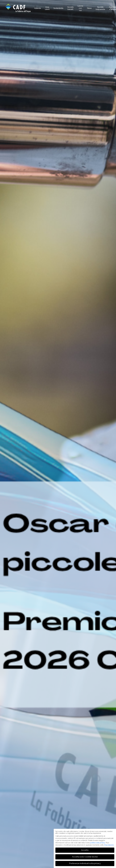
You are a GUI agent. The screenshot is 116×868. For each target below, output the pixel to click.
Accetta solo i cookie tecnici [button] (85, 857)
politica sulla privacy (98, 843)
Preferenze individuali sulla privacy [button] (85, 863)
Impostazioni (109, 845)
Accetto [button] (85, 850)
